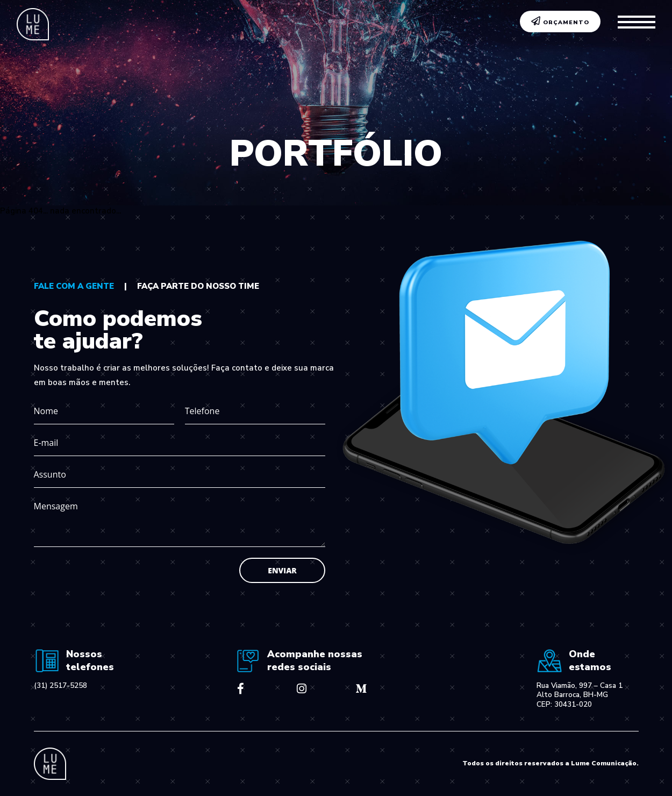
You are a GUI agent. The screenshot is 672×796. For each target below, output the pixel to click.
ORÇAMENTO (560, 22)
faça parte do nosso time (198, 286)
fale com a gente (74, 286)
